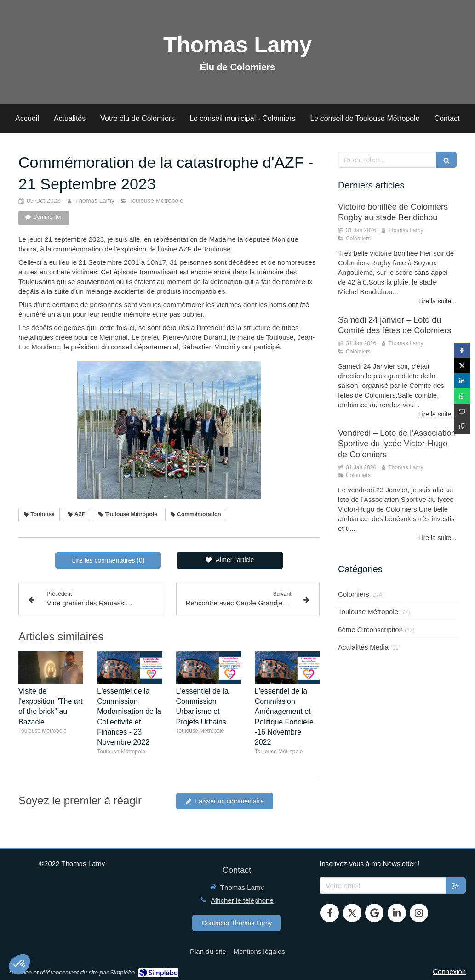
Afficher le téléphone (242, 900)
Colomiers (354, 594)
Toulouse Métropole (368, 612)
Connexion (449, 971)
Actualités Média (363, 647)
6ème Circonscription (370, 630)
